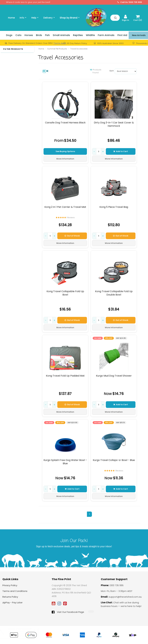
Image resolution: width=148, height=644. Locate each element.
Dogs (9, 35)
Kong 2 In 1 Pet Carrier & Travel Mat (65, 207)
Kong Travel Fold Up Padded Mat (65, 376)
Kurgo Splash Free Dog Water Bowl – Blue (65, 462)
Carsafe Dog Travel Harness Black (65, 123)
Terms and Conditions (15, 591)
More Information (65, 159)
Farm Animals (106, 35)
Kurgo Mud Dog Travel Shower (114, 376)
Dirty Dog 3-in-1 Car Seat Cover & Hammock (114, 124)
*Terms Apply (60, 43)
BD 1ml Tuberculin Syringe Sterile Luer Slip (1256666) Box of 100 (22, 634)
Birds (39, 35)
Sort (111, 71)
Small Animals (61, 35)
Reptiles (78, 35)
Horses (29, 35)
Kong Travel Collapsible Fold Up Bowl (65, 293)
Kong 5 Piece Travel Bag (114, 207)
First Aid (122, 35)
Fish (47, 35)
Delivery (49, 18)
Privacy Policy (10, 585)
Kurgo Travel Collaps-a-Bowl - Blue (114, 460)
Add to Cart (121, 151)
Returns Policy (10, 597)
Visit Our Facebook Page (68, 612)
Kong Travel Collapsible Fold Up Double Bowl (114, 293)
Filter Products (13, 49)
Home (11, 18)
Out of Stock (72, 236)
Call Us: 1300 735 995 (130, 2)
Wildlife (90, 35)
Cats (18, 35)
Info (23, 18)
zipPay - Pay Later (12, 602)
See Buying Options (65, 151)
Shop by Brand (70, 18)
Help (35, 18)
